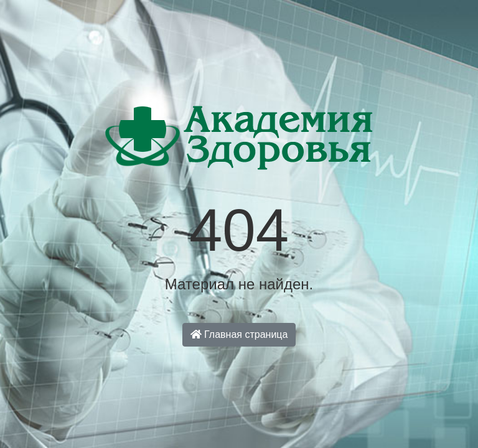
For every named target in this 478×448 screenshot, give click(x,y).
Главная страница (239, 334)
